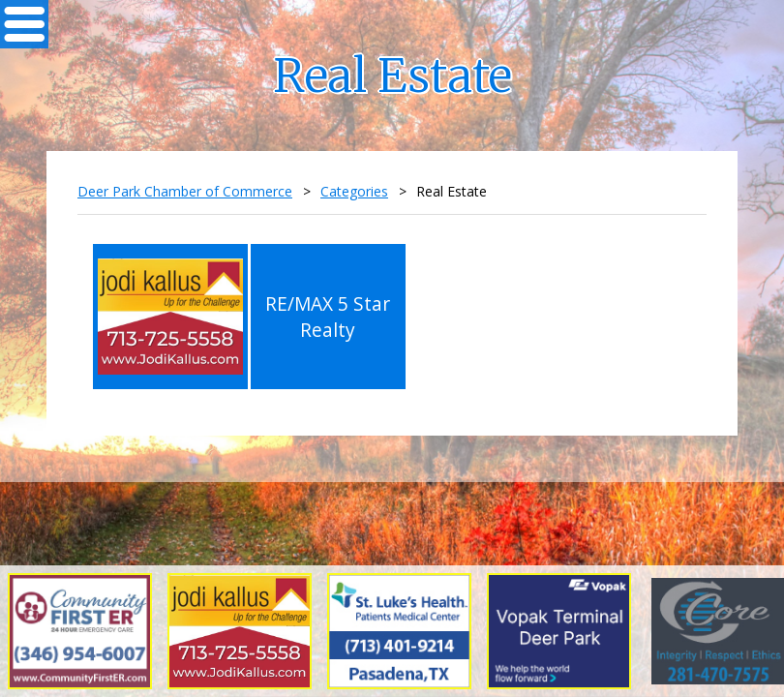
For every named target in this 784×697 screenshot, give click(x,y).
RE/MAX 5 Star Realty (328, 317)
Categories (354, 191)
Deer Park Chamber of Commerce (185, 191)
